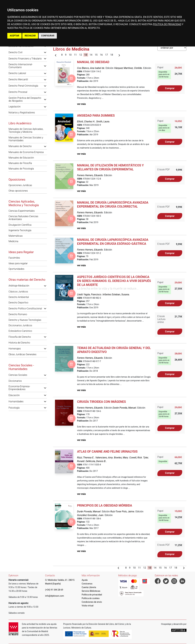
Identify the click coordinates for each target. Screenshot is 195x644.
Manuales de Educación (21, 158)
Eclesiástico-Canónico (20, 331)
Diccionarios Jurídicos (20, 325)
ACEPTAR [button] (14, 36)
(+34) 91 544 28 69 (54, 590)
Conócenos (87, 584)
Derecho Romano (18, 314)
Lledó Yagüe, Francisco (89, 294)
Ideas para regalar (18, 263)
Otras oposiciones (18, 191)
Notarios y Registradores (22, 113)
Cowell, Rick (136, 458)
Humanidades (16, 401)
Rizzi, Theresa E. (86, 458)
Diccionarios (15, 381)
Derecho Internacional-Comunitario (21, 66)
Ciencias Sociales (18, 375)
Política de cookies (91, 598)
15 (96, 55)
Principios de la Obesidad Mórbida (105, 505)
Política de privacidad (92, 595)
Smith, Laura (103, 122)
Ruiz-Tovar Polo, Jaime (122, 511)
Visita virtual (88, 606)
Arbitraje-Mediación (19, 286)
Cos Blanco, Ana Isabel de (91, 68)
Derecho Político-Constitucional (25, 309)
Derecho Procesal (18, 92)
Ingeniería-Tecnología (20, 230)
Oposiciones (17, 180)
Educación (14, 395)
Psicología (14, 408)
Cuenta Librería (89, 587)
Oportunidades (16, 269)
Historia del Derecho (19, 343)
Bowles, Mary (121, 458)
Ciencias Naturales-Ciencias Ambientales (23, 218)
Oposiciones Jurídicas (20, 185)
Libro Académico (20, 123)
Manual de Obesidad (93, 62)
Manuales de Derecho (20, 146)
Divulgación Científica (20, 225)
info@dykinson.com (55, 596)
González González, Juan (90, 515)
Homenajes (15, 349)
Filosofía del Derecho (20, 337)
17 (106, 55)
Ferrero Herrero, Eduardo (90, 175)
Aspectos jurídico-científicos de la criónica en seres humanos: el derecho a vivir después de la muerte (114, 281)
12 (81, 55)
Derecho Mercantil (18, 79)
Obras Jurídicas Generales (22, 354)
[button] (45, 52)
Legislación (15, 107)
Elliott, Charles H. (86, 122)
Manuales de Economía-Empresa (26, 152)
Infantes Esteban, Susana (116, 294)
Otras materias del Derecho (27, 280)
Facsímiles (14, 258)
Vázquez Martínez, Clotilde (128, 68)
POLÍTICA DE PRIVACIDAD (167, 24)
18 (112, 55)
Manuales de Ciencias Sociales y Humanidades (26, 139)
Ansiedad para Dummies (96, 116)
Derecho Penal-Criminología (23, 86)
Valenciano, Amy (104, 458)
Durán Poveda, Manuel (124, 408)
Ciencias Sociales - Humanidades (21, 367)
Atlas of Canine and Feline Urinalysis (107, 452)
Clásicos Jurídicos (18, 292)
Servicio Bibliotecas (91, 591)
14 (91, 55)
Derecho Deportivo (18, 303)
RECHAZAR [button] (30, 36)
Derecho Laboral (17, 73)
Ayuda (85, 580)
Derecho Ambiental (19, 297)
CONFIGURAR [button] (48, 36)
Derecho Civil (15, 52)
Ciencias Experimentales (22, 211)
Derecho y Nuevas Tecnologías (25, 320)
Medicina (13, 241)
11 (75, 55)
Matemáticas (16, 236)
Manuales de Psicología (21, 169)
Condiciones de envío (92, 602)
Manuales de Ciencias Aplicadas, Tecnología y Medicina (26, 130)
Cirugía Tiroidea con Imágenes (101, 402)
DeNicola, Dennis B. (96, 461)
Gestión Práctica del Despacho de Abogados (25, 99)
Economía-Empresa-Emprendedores (19, 388)
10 (70, 55)
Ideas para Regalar (21, 252)
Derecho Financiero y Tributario (25, 59)
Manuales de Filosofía (20, 163)
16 (101, 55)
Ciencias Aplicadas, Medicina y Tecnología (24, 203)
